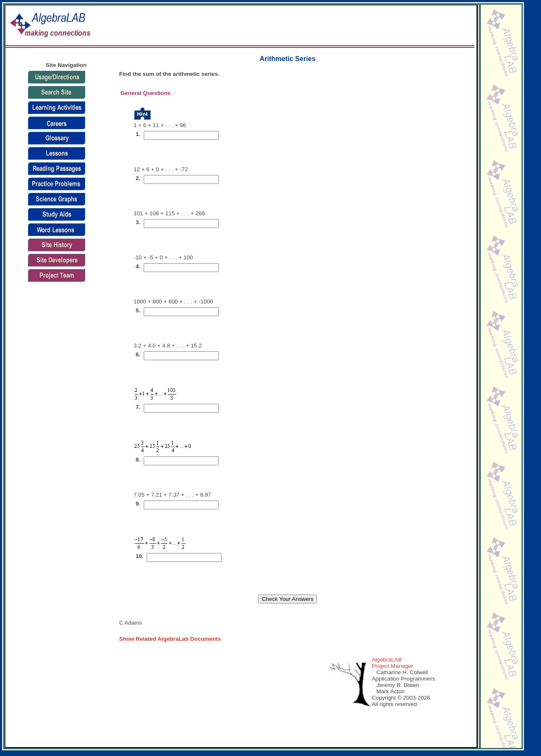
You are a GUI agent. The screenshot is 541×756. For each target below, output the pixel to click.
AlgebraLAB (387, 660)
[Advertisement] (326, 26)
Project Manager (393, 666)
